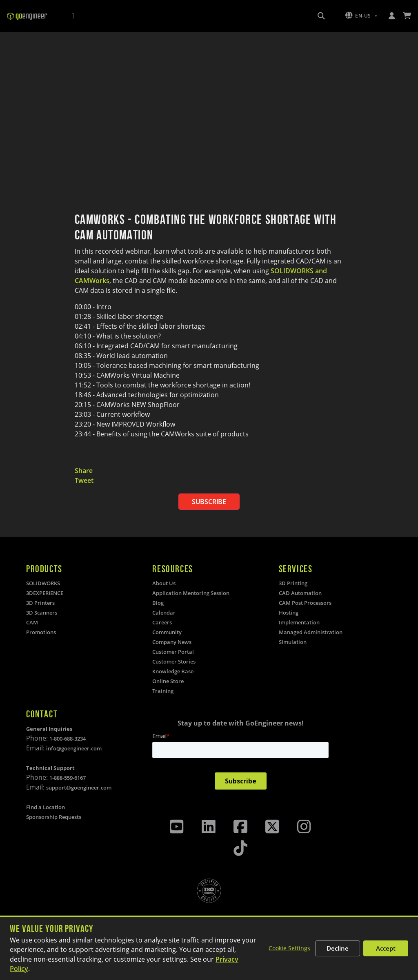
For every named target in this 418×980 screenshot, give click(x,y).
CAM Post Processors (305, 603)
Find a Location (46, 807)
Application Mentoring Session (191, 593)
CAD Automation (300, 593)
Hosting (289, 613)
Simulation (293, 642)
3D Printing (293, 583)
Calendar (164, 613)
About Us (164, 583)
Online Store (168, 681)
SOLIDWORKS (43, 583)
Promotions (41, 632)
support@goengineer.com (79, 788)
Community (167, 632)
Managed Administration (311, 632)
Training (163, 691)
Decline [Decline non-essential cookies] (338, 948)
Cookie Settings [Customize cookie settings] (289, 948)
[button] (361, 16)
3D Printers (40, 603)
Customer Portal (173, 652)
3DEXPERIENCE (45, 593)
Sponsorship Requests (54, 817)
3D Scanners (42, 613)
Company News (172, 642)
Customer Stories (174, 661)
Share (84, 471)
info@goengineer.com (74, 748)
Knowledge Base (173, 671)
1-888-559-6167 (68, 778)
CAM (32, 622)
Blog (158, 603)
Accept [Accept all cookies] (386, 948)
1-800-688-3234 (68, 739)
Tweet (84, 480)
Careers (162, 622)
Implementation (299, 622)
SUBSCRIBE (209, 502)
